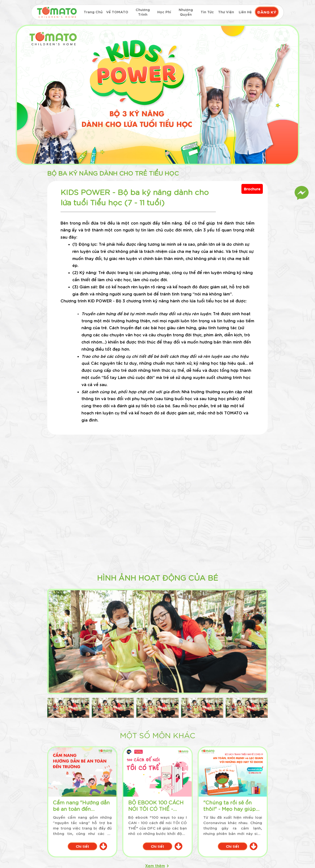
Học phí (164, 12)
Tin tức (207, 12)
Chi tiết (79, 552)
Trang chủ (93, 12)
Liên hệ (245, 12)
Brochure (252, 189)
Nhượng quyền (186, 12)
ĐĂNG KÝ (267, 12)
